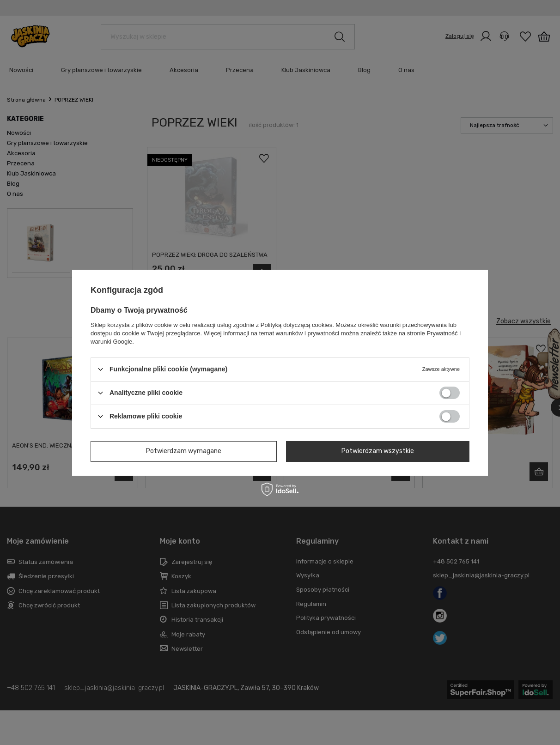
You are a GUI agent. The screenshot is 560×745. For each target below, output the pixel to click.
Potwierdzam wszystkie (378, 451)
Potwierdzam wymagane (184, 451)
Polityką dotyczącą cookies (296, 324)
